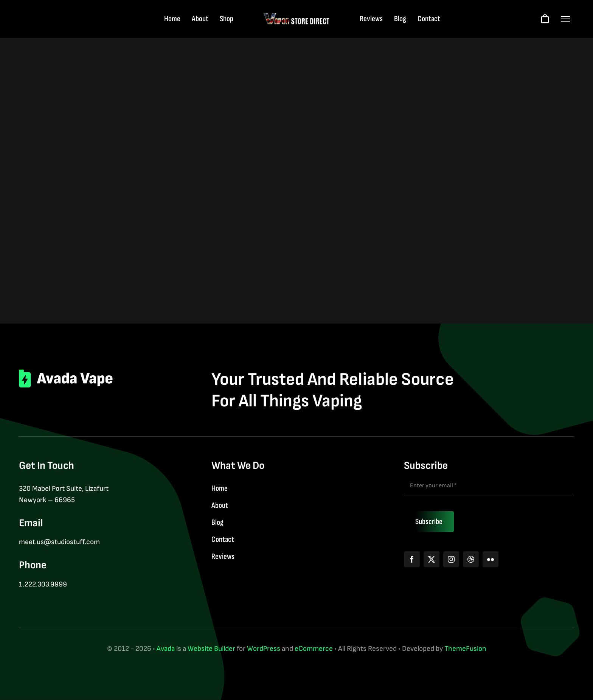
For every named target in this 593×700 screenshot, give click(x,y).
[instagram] (451, 559)
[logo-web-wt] (297, 16)
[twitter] (432, 559)
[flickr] (491, 559)
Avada (166, 649)
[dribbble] (471, 559)
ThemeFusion (465, 649)
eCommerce (314, 649)
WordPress (264, 649)
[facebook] (412, 559)
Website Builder (211, 649)
